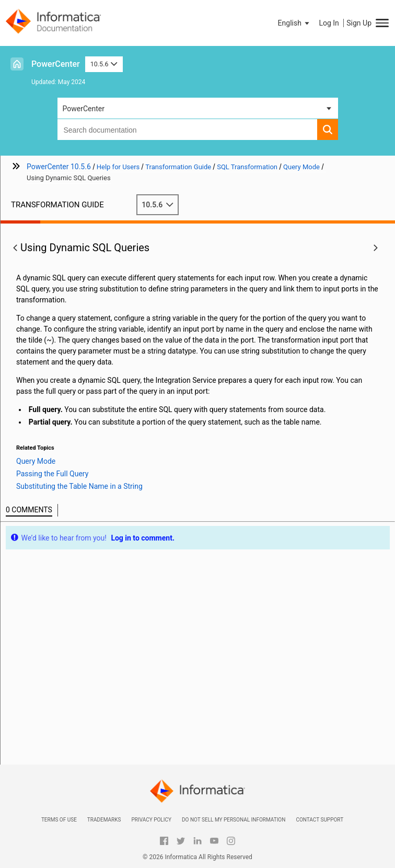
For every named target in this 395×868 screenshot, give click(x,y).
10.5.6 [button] (104, 64)
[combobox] (187, 130)
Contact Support (320, 820)
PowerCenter (56, 64)
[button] (295, 23)
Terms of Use (59, 820)
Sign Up (359, 23)
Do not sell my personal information (234, 820)
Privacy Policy (151, 820)
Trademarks (104, 820)
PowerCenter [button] (84, 109)
